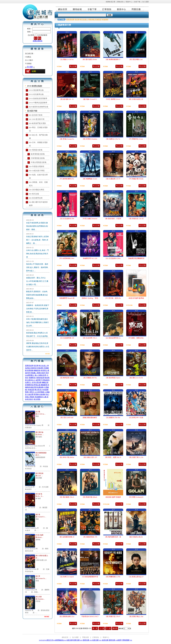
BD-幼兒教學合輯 (36, 198)
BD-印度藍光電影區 (37, 166)
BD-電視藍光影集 (36, 150)
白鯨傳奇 (42, 394)
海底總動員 (39, 397)
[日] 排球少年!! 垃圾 (136, 418)
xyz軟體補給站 (58, 640)
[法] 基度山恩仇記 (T (136, 577)
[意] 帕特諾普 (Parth (67, 378)
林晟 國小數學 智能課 (113, 497)
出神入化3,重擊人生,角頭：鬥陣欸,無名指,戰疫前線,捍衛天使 (37, 254)
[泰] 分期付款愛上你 (136, 99)
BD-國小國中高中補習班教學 (38, 204)
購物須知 (120, 2)
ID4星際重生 (30, 375)
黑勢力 (32, 392)
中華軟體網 (125, 640)
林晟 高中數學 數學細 (136, 298)
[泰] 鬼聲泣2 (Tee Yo (113, 139)
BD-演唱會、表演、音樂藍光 (38, 184)
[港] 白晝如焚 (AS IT (113, 179)
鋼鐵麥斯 (44, 385)
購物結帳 (78, 9)
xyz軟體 (118, 640)
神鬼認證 (31, 390)
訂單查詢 (107, 9)
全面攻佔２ (31, 380)
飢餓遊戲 (40, 387)
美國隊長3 (32, 378)
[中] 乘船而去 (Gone (136, 139)
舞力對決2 (38, 390)
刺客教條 (30, 370)
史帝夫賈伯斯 (37, 382)
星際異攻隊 (29, 366)
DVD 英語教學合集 (36, 90)
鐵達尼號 (34, 387)
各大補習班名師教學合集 (39, 107)
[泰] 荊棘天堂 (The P (113, 616)
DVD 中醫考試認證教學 (38, 103)
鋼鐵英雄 (37, 370)
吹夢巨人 (28, 382)
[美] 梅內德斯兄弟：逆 (113, 537)
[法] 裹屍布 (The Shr (113, 418)
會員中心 (122, 9)
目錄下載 (137, 2)
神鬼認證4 (46, 380)
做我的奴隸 (40, 378)
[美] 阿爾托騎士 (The (113, 577)
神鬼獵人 (34, 373)
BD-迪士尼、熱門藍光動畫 (38, 137)
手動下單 (92, 9)
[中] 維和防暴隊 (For (67, 179)
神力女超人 (43, 366)
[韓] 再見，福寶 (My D (113, 457)
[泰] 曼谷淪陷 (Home (90, 59)
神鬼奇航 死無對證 (95, 19)
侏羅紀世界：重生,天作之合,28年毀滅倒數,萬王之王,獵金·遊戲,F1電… (37, 281)
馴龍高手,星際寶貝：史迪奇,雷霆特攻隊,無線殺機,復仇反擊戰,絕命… (37, 295)
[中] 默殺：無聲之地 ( (136, 338)
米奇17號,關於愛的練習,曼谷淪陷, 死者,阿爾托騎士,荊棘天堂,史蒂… (37, 322)
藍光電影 (37, 399)
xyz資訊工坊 (49, 640)
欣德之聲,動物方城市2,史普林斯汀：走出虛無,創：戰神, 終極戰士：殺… (37, 240)
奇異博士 (44, 370)
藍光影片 (30, 399)
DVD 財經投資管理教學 (38, 98)
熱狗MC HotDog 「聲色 (90, 298)
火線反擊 (30, 394)
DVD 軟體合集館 (35, 86)
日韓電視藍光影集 (38, 158)
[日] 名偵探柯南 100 (67, 338)
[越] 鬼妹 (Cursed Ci (90, 99)
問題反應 (137, 9)
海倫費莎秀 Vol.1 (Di (90, 258)
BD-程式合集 (34, 194)
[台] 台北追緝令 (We (67, 219)
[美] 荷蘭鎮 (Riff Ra (90, 378)
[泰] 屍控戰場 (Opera (113, 378)
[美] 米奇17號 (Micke (67, 457)
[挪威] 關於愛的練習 (90, 418)
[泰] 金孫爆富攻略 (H (67, 537)
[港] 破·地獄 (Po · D (67, 99)
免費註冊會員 (38, 41)
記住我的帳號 (42, 35)
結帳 (34, 71)
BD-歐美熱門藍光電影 (38, 123)
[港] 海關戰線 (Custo (90, 179)
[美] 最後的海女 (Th (90, 537)
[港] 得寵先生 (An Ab (136, 219)
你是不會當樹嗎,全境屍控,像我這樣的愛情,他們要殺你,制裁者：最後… (37, 226)
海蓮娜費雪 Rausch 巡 (67, 298)
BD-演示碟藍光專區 (37, 190)
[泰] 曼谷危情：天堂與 (113, 219)
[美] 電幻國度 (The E (67, 497)
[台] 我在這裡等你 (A (113, 338)
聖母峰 (36, 394)
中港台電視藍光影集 (39, 162)
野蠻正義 (37, 385)
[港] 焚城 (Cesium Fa (67, 139)
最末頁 (115, 628)
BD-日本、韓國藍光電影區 (38, 144)
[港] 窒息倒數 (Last (136, 59)
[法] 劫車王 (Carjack (67, 577)
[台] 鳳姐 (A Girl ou (67, 59)
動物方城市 (41, 373)
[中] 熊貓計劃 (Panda (136, 179)
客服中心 (129, 2)
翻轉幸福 (30, 385)
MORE (48, 354)
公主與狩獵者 (40, 392)
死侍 (47, 373)
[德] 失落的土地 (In (136, 537)
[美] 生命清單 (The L (90, 338)
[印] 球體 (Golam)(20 (136, 497)
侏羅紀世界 (42, 375)
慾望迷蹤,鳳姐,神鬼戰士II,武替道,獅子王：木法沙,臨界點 (37, 334)
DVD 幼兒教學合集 (36, 94)
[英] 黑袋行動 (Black (90, 497)
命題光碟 (70, 640)
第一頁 (95, 628)
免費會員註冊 (110, 2)
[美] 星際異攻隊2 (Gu (67, 616)
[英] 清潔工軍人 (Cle (136, 457)
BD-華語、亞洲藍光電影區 (38, 129)
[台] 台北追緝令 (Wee (113, 258)
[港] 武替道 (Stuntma (90, 139)
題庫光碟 (76, 640)
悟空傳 (36, 366)
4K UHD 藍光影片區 (37, 119)
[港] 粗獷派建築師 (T (113, 59)
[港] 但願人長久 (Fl (90, 457)
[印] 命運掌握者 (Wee (67, 258)
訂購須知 (96, 637)
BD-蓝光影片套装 (36, 115)
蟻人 (36, 375)
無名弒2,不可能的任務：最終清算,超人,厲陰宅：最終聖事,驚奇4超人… (37, 267)
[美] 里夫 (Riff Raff (67, 418)
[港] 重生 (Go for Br (136, 378)
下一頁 (108, 628)
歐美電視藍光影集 (38, 154)
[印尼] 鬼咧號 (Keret (113, 99)
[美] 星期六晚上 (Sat (136, 616)
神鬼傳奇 (40, 368)
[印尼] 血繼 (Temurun (90, 219)
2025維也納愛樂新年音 (90, 577)
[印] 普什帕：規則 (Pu (113, 298)
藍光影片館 (32, 111)
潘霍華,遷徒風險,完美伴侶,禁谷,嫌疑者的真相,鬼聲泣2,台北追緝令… (38, 347)
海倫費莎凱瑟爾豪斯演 (136, 258)
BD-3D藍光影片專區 (37, 171)
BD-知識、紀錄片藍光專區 (38, 176)
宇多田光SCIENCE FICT (90, 616)
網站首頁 (63, 9)
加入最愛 (145, 2)
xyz (40, 640)
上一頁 (102, 628)
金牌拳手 (39, 380)
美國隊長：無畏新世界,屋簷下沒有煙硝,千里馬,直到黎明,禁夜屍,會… (38, 309)
